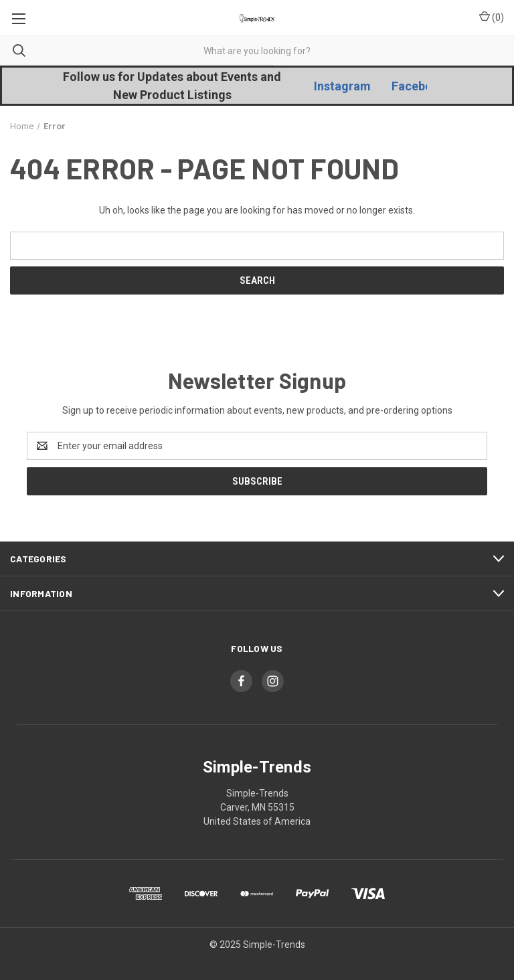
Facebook (419, 86)
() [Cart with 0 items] (492, 17)
